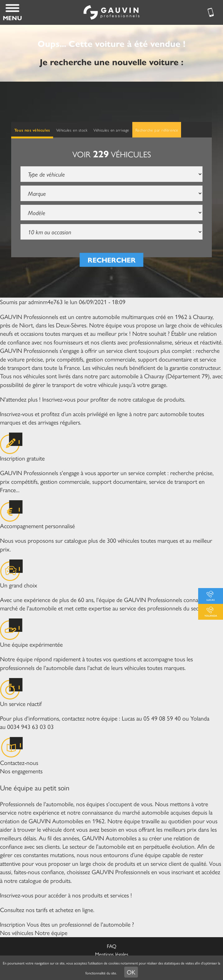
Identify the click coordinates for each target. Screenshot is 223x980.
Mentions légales (112, 954)
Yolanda (211, 616)
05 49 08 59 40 (162, 718)
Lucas (211, 600)
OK (131, 972)
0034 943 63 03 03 (30, 726)
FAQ (112, 946)
